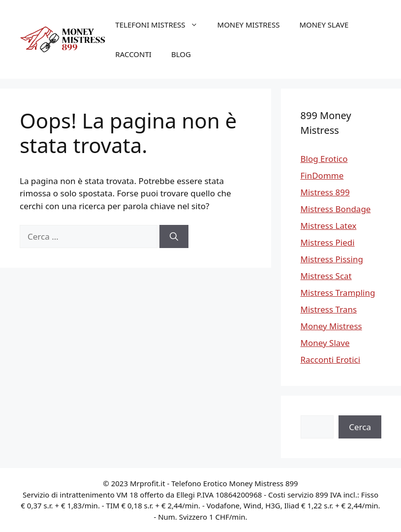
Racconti (133, 54)
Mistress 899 (325, 192)
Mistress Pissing (332, 259)
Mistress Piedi (328, 242)
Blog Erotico (324, 159)
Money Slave (324, 25)
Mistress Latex (329, 226)
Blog (181, 54)
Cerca (360, 427)
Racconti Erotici (331, 360)
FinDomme (322, 175)
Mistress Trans (329, 309)
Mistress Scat (326, 276)
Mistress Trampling (338, 293)
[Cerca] (174, 237)
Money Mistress (249, 25)
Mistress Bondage (336, 209)
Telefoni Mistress (161, 25)
